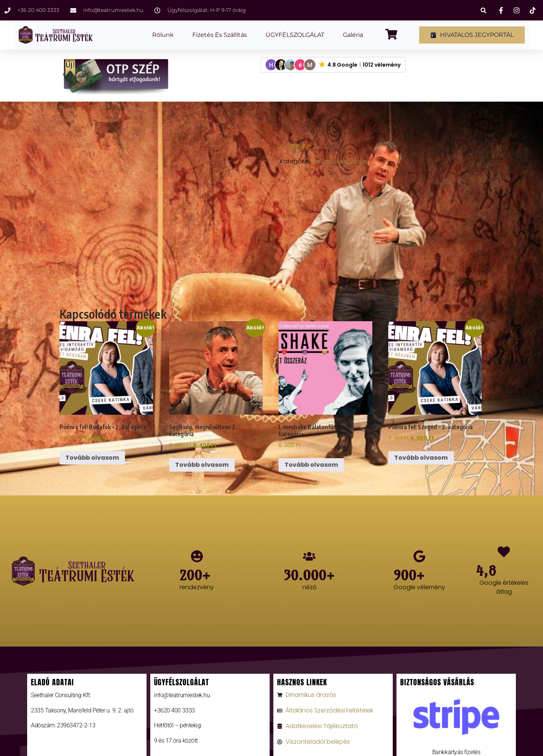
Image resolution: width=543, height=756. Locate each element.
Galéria (353, 35)
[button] (484, 10)
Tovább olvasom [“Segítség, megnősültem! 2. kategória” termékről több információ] (202, 465)
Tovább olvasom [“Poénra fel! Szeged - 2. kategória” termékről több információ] (421, 458)
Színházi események (340, 161)
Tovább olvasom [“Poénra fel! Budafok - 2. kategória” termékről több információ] (92, 458)
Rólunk (163, 35)
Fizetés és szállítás (220, 35)
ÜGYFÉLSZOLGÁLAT (295, 35)
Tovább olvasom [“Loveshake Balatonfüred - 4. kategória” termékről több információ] (311, 465)
